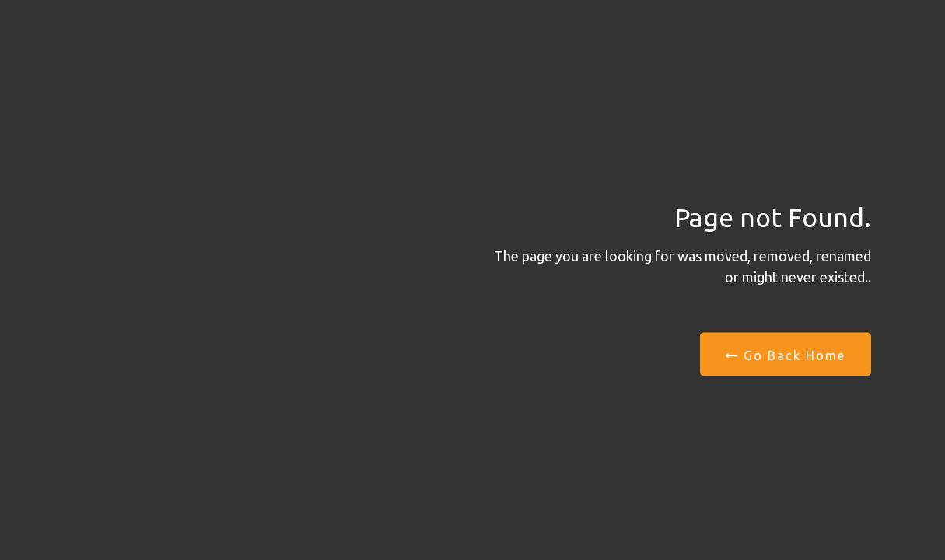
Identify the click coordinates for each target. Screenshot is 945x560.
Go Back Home (785, 355)
